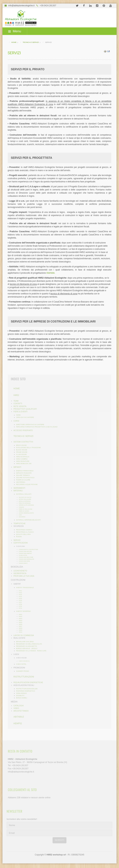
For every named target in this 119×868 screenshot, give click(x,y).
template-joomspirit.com (118, 850)
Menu (15, 31)
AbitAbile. (51, 273)
